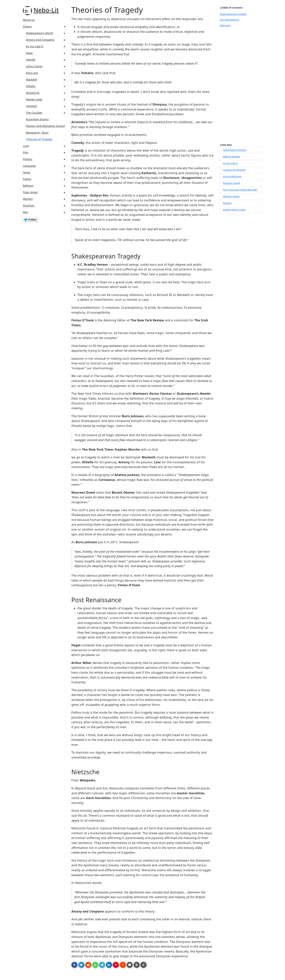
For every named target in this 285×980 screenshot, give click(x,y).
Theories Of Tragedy (39, 139)
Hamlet (31, 60)
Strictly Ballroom (232, 177)
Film (26, 152)
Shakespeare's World (39, 33)
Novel (27, 172)
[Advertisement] (241, 86)
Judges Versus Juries (234, 210)
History (28, 159)
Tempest (31, 106)
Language (29, 166)
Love (26, 146)
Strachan (29, 205)
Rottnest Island (231, 183)
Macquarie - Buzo (37, 133)
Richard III (33, 93)
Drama (27, 26)
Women (28, 199)
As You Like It (35, 46)
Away (29, 53)
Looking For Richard (234, 170)
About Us (29, 20)
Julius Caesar (34, 66)
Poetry (27, 179)
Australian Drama (37, 119)
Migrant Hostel (231, 196)
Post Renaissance (229, 20)
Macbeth (32, 79)
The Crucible (34, 113)
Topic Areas (30, 192)
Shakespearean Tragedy (233, 14)
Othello (31, 86)
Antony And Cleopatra (40, 40)
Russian (227, 203)
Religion (28, 186)
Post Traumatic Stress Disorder (240, 190)
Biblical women (231, 157)
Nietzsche (225, 25)
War (25, 212)
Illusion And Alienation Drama (45, 126)
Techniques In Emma (235, 150)
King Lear (32, 73)
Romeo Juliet (34, 99)
